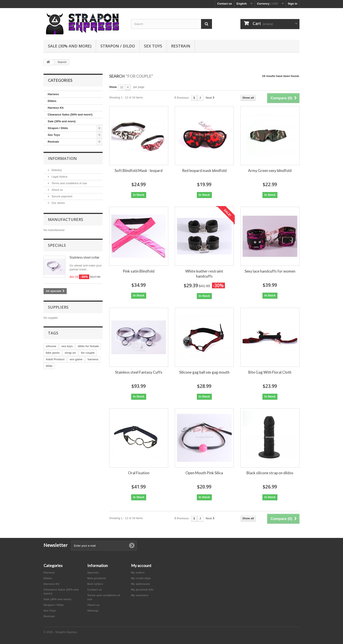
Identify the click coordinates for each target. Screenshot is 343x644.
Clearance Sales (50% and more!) (70, 115)
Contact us (225, 4)
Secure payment (61, 196)
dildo (49, 366)
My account (141, 565)
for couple (88, 353)
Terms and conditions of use (69, 183)
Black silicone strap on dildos (270, 473)
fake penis (53, 353)
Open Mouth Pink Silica (204, 473)
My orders (138, 573)
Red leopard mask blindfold (204, 171)
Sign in (293, 4)
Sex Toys (153, 46)
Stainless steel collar (85, 257)
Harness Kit (56, 108)
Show (113, 87)
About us (57, 190)
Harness (53, 94)
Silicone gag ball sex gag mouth (204, 372)
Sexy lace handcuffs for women (270, 271)
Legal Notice (59, 177)
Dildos (52, 101)
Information (62, 158)
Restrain (181, 46)
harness (93, 359)
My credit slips (141, 578)
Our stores (58, 203)
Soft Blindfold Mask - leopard (139, 171)
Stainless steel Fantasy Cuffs (139, 372)
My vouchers (140, 595)
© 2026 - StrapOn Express (60, 632)
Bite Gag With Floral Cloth (270, 372)
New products (97, 578)
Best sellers (95, 584)
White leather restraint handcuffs (204, 274)
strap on (70, 353)
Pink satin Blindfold (139, 271)
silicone (51, 346)
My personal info (142, 590)
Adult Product (55, 359)
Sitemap (93, 611)
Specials (57, 245)
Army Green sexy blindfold (270, 171)
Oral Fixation (139, 473)
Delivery (56, 170)
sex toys (67, 346)
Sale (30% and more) (70, 46)
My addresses (140, 584)
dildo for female (88, 346)
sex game (76, 359)
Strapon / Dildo (118, 46)
